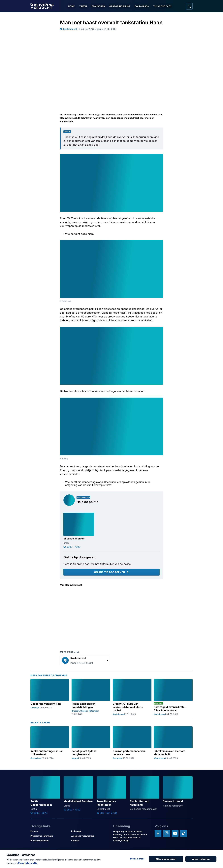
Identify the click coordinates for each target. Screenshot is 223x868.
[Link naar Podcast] (50, 831)
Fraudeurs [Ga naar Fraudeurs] (98, 6)
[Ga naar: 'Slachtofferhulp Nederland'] (145, 794)
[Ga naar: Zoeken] (189, 6)
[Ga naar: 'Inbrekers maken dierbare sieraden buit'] (173, 743)
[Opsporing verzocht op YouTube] (175, 833)
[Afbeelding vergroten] (160, 157)
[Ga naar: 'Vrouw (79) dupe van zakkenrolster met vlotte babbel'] (132, 697)
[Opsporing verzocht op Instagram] (167, 833)
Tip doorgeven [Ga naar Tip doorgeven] (163, 6)
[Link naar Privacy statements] (50, 841)
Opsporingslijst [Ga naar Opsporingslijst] (120, 6)
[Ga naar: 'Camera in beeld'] (178, 792)
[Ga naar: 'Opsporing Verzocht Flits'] (50, 697)
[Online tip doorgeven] (111, 572)
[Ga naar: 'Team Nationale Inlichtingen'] (112, 795)
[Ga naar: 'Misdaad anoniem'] (79, 530)
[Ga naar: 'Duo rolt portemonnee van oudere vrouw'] (132, 743)
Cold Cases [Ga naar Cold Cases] (142, 6)
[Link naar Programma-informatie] (50, 836)
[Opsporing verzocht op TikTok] (184, 833)
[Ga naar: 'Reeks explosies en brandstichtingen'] (91, 697)
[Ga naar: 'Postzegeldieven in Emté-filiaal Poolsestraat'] (173, 697)
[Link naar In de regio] (91, 831)
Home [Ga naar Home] (72, 6)
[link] (85, 660)
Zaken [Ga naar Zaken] (83, 6)
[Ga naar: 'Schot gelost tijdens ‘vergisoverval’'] (91, 743)
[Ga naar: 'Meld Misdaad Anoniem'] (78, 794)
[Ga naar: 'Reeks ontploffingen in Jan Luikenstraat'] (50, 743)
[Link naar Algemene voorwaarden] (91, 836)
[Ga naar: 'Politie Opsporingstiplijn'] (45, 795)
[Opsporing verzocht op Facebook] (158, 833)
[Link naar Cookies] (91, 841)
